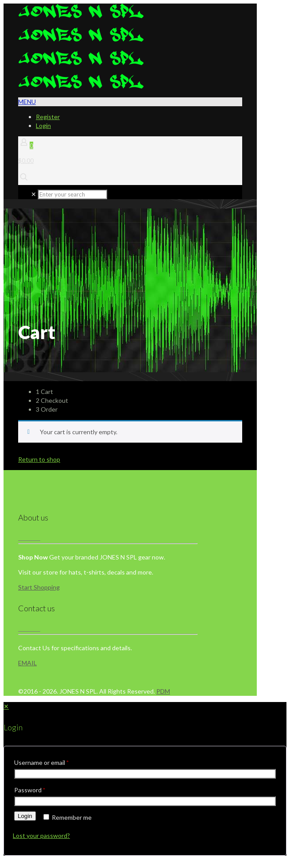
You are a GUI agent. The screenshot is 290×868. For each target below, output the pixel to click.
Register (48, 117)
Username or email (41, 762)
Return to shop (39, 459)
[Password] (145, 801)
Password (30, 790)
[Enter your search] (72, 194)
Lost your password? (41, 835)
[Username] (145, 774)
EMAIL (27, 663)
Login (43, 125)
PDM (163, 691)
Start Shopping (39, 587)
